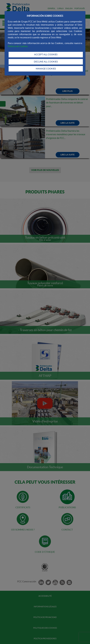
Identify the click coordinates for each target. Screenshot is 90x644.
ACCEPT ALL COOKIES (46, 55)
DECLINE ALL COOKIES (46, 62)
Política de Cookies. (18, 46)
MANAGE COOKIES (46, 69)
